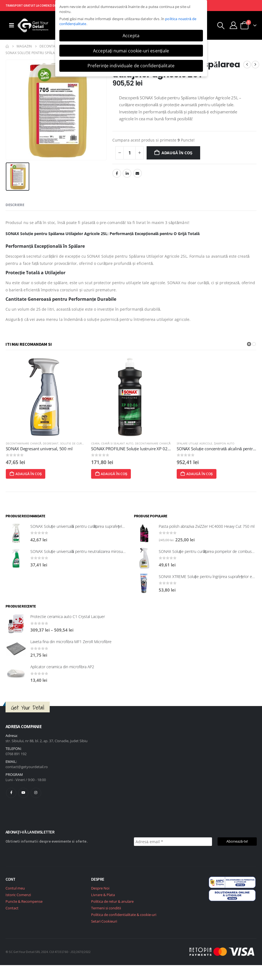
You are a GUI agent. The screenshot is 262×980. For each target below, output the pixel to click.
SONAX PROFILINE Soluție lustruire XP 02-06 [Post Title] (142, 449)
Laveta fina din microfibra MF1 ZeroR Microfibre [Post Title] (71, 642)
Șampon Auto (234, 443)
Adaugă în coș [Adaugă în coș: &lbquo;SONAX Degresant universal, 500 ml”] (35, 474)
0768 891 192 (16, 754)
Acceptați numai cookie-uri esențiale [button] (131, 51)
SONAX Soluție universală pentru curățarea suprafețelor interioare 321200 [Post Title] (94, 526)
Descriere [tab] (15, 205)
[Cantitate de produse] (129, 153)
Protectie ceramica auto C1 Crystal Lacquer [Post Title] (68, 617)
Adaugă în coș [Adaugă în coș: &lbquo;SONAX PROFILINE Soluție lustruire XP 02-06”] (121, 474)
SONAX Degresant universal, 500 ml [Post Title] (49, 449)
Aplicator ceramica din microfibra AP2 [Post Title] (62, 667)
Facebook (117, 173)
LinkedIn (127, 173)
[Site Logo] (33, 25)
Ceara (105, 443)
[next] (255, 65)
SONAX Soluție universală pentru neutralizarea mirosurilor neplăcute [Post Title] (89, 551)
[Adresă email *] (173, 842)
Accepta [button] (131, 36)
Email (137, 173)
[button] (221, 26)
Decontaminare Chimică (33, 443)
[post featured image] (55, 397)
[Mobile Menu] (12, 25)
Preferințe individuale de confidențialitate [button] (131, 66)
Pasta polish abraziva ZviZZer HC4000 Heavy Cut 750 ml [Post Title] (207, 526)
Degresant (61, 443)
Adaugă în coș (177, 153)
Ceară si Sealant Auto (127, 443)
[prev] (247, 65)
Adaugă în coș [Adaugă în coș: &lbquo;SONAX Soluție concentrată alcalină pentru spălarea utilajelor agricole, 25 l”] (206, 474)
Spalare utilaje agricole (204, 443)
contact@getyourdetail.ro (27, 767)
